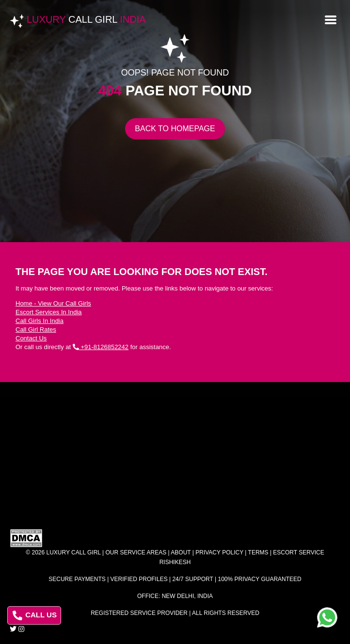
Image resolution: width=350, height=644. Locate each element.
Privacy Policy (219, 552)
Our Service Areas (136, 552)
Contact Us (31, 338)
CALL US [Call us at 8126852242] (35, 615)
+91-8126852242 (101, 347)
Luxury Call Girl (74, 552)
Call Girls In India (40, 321)
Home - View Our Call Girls (53, 303)
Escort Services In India (49, 312)
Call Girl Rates (36, 330)
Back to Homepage (175, 129)
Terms (258, 552)
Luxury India (86, 19)
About (181, 552)
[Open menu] (331, 19)
